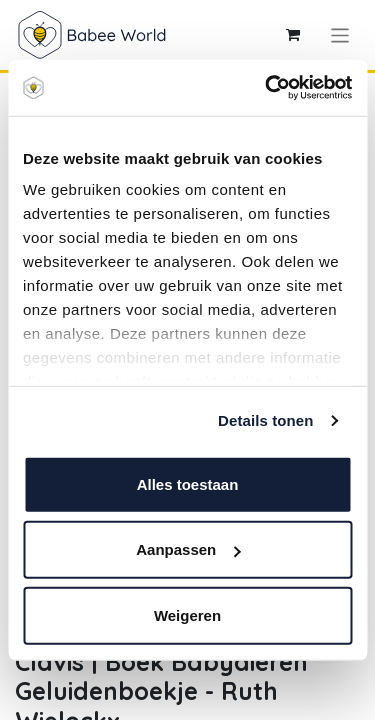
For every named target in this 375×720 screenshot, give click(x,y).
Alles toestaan (188, 483)
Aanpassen (188, 549)
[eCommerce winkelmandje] (293, 35)
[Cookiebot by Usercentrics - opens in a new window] (267, 88)
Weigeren (187, 614)
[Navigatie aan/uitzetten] (340, 34)
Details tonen (265, 420)
